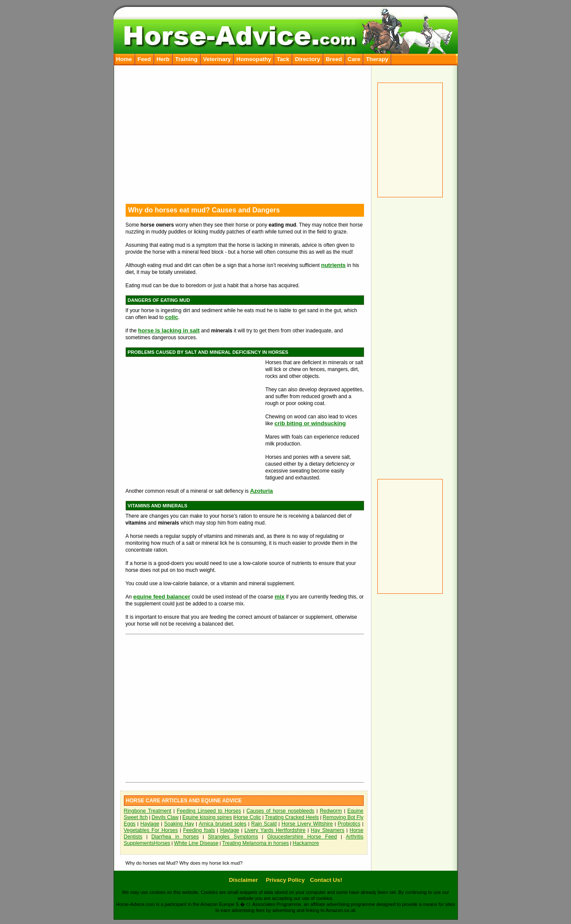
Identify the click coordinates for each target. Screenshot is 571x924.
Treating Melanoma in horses (255, 843)
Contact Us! (326, 880)
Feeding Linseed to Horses (209, 811)
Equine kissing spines (207, 817)
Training (186, 59)
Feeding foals (199, 830)
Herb (163, 59)
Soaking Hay (179, 824)
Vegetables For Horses (151, 830)
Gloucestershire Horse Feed (302, 837)
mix (279, 597)
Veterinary (217, 59)
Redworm (331, 811)
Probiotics (349, 824)
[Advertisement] (413, 333)
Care (354, 59)
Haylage (150, 824)
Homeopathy (254, 59)
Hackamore (306, 843)
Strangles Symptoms (233, 837)
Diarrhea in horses (175, 837)
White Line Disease (196, 843)
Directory (307, 59)
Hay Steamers (327, 830)
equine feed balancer (162, 597)
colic (172, 317)
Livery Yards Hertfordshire (275, 830)
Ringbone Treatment (148, 811)
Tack (283, 59)
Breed (334, 59)
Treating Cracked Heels (292, 817)
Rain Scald (264, 824)
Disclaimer (243, 880)
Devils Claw (165, 817)
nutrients (333, 265)
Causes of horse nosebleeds (281, 811)
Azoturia (261, 491)
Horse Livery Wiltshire (307, 824)
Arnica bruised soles (223, 824)
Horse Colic (248, 817)
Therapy (377, 59)
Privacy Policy (285, 880)
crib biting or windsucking (310, 423)
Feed (144, 59)
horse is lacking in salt (169, 330)
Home (124, 59)
